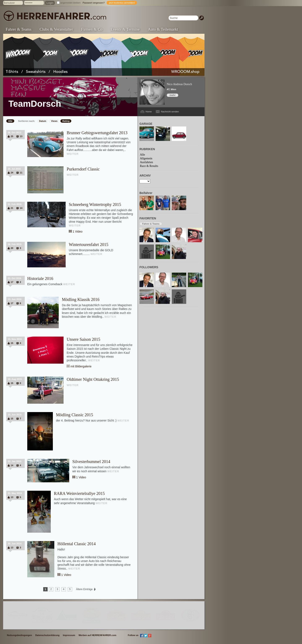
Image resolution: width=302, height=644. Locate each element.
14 (21, 208)
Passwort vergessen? (94, 3)
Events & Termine (125, 29)
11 (21, 173)
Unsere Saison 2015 (83, 339)
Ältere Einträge (84, 589)
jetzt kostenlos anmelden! (122, 3)
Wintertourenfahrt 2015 (89, 245)
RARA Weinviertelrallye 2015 (79, 493)
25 (12, 136)
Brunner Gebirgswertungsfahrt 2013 (97, 133)
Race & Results (149, 166)
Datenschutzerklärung (47, 635)
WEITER (73, 154)
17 (12, 282)
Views (54, 121)
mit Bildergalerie (81, 366)
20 (12, 248)
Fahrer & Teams (19, 29)
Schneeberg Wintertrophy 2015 (95, 204)
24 (12, 173)
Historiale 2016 (40, 278)
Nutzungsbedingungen (19, 635)
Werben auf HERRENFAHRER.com (97, 635)
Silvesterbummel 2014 (91, 462)
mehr (172, 95)
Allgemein (146, 158)
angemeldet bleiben (70, 3)
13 (21, 136)
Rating (66, 121)
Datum (43, 121)
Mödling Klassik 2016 (81, 299)
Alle (10, 121)
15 (12, 343)
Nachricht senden (170, 112)
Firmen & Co (92, 29)
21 (12, 208)
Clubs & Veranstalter (56, 29)
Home (149, 112)
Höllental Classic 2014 (77, 544)
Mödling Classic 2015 (75, 415)
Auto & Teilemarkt (163, 29)
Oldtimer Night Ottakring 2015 (93, 379)
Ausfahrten (146, 162)
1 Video (77, 232)
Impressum (69, 635)
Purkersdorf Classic (83, 169)
